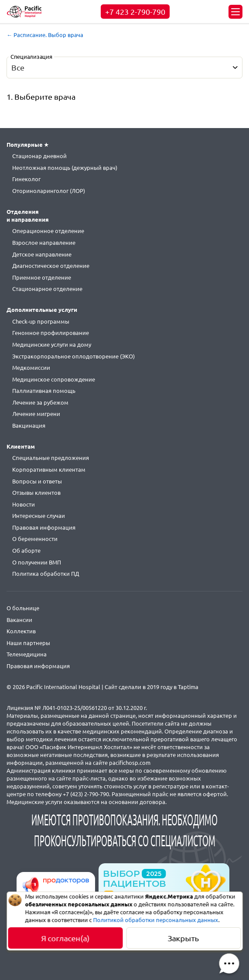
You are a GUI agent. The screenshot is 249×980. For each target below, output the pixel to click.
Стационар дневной (39, 156)
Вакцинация (29, 426)
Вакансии (19, 620)
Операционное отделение (48, 231)
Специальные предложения (51, 458)
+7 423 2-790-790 (135, 12)
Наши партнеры (28, 643)
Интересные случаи (39, 516)
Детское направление (42, 254)
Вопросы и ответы (37, 481)
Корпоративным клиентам (49, 470)
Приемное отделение (42, 277)
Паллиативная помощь (44, 391)
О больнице (23, 608)
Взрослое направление (44, 243)
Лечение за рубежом (40, 402)
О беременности (35, 539)
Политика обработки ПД (46, 574)
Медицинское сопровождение (54, 379)
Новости (24, 504)
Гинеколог (26, 179)
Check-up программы (41, 321)
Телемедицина (27, 654)
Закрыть (184, 938)
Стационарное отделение (47, 289)
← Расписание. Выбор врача (45, 35)
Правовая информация (44, 527)
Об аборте (26, 551)
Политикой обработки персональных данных (156, 920)
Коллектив (21, 631)
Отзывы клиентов (36, 493)
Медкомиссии (31, 368)
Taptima (188, 687)
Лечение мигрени (36, 414)
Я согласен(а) (66, 938)
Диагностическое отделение (51, 266)
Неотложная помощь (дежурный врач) (65, 168)
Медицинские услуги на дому (52, 345)
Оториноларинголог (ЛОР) (49, 191)
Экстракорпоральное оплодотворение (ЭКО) (73, 356)
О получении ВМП (37, 562)
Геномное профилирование (51, 333)
